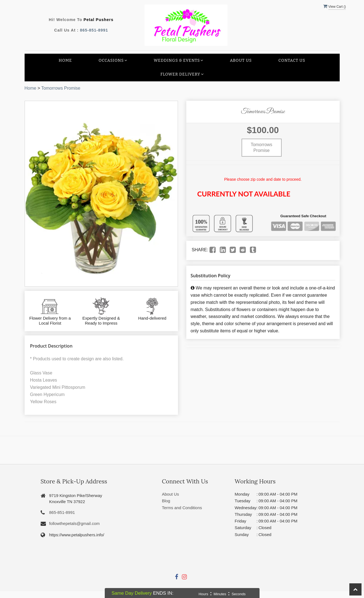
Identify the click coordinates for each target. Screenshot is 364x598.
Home (65, 60)
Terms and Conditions (182, 508)
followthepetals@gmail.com (74, 523)
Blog (166, 501)
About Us (241, 60)
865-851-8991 (94, 30)
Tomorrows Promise (61, 88)
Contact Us (292, 60)
